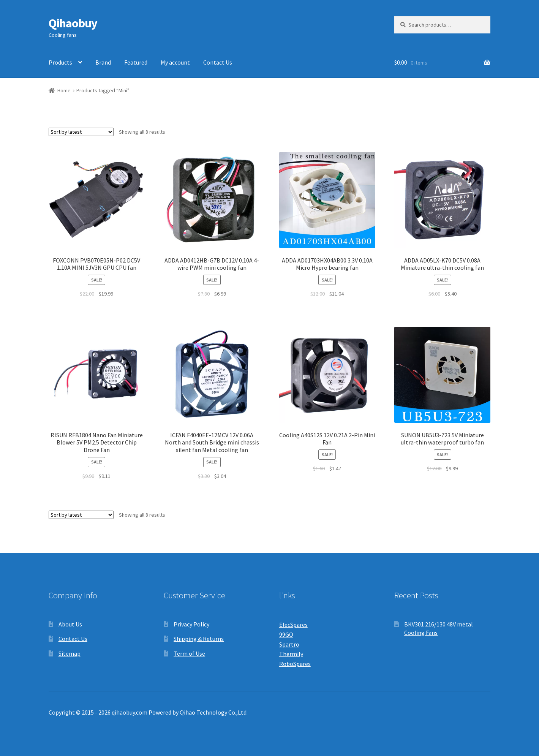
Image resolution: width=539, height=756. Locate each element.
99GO (286, 634)
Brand (103, 62)
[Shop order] (81, 132)
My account (175, 62)
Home (64, 90)
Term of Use (189, 653)
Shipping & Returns (199, 639)
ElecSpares (293, 625)
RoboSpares (295, 664)
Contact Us (218, 62)
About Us (70, 624)
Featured (136, 62)
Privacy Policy (191, 624)
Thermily (291, 654)
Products (60, 62)
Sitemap (70, 653)
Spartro (289, 644)
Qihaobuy (73, 23)
